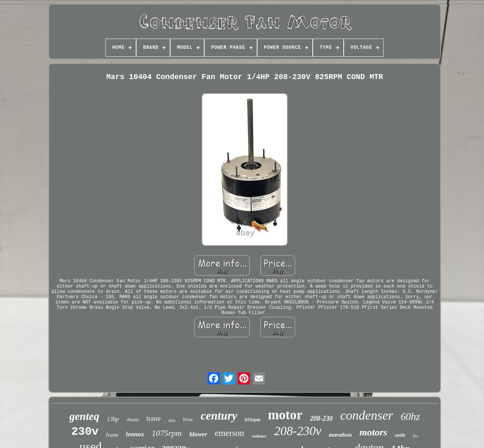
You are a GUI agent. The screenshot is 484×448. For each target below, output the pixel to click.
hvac (188, 419)
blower (198, 434)
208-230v (298, 431)
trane (154, 418)
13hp (113, 419)
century (219, 416)
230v (85, 432)
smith (400, 435)
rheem (132, 419)
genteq (84, 416)
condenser (367, 415)
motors (373, 432)
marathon (341, 435)
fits (416, 436)
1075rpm (167, 433)
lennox (135, 434)
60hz (410, 417)
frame (112, 435)
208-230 (321, 418)
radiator (259, 436)
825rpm (252, 419)
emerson (230, 433)
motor (285, 415)
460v (172, 421)
